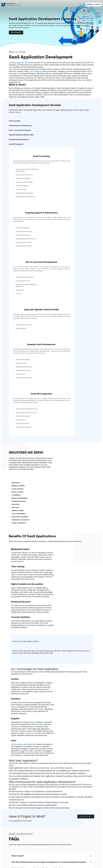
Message (59, 776)
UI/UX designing (36, 75)
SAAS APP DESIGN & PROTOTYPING (16, 142)
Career (78, 5)
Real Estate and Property (61, 808)
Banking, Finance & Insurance (62, 820)
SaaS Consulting (15, 127)
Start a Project (86, 646)
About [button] (35, 5)
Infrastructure (13, 820)
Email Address (80, 760)
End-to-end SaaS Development (15, 137)
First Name (60, 752)
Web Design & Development (40, 811)
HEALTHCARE (59, 392)
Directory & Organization (82, 820)
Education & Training (59, 823)
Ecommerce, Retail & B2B (61, 826)
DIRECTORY (59, 406)
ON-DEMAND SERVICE (62, 403)
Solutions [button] (67, 5)
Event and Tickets (80, 823)
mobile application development (23, 573)
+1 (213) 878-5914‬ (16, 770)
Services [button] (45, 5)
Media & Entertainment (82, 808)
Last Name (79, 752)
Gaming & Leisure (80, 817)
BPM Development (37, 826)
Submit (60, 788)
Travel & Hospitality (59, 829)
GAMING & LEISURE (82, 406)
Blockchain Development (39, 823)
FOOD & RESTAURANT (62, 409)
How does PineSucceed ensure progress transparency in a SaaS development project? (51, 695)
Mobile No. (60, 760)
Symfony (69, 553)
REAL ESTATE (80, 403)
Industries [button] (56, 5)
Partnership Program (37, 845)
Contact (11, 817)
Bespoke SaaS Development (14, 147)
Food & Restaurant (59, 817)
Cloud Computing (36, 817)
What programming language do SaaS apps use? (51, 720)
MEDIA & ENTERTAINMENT (82, 399)
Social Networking (58, 814)
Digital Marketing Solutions (39, 838)
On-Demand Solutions (60, 811)
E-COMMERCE (60, 398)
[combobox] (59, 764)
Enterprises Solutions (38, 829)
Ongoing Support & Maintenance (16, 131)
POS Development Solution (40, 835)
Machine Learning (37, 848)
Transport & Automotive (82, 814)
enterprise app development (68, 568)
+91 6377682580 (15, 772)
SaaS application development (23, 66)
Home (29, 5)
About (12, 804)
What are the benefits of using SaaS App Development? (51, 707)
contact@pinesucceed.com (19, 784)
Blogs (11, 823)
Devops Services (36, 842)
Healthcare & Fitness (81, 811)
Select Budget (80, 768)
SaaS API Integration (16, 153)
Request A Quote (94, 5)
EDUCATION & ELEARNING (81, 409)
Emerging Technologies (38, 832)
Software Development (38, 814)
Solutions (36, 804)
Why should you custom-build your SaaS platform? (51, 714)
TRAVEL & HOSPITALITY (83, 413)
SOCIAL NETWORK (61, 395)
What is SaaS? (51, 688)
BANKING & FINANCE (83, 392)
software (91, 75)
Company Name (62, 768)
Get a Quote (16, 34)
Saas (32, 820)
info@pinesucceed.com (17, 782)
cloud (87, 96)
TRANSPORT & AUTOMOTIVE (60, 414)
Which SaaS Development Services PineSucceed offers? (51, 701)
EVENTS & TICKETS (82, 395)
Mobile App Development (39, 808)
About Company (14, 814)
